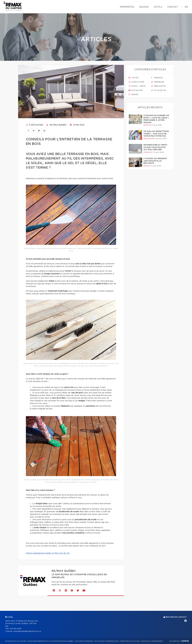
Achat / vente (137, 86)
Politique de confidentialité (106, 641)
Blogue (144, 7)
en (186, 7)
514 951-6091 (16, 629)
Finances (157, 78)
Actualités (136, 90)
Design (133, 94)
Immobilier (158, 82)
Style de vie (158, 90)
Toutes (134, 78)
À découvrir (34, 125)
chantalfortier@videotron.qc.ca (27, 631)
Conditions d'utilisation (130, 641)
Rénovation (158, 86)
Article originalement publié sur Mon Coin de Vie (48, 553)
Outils (158, 7)
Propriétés (127, 7)
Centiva (185, 641)
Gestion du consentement (152, 641)
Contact (173, 7)
